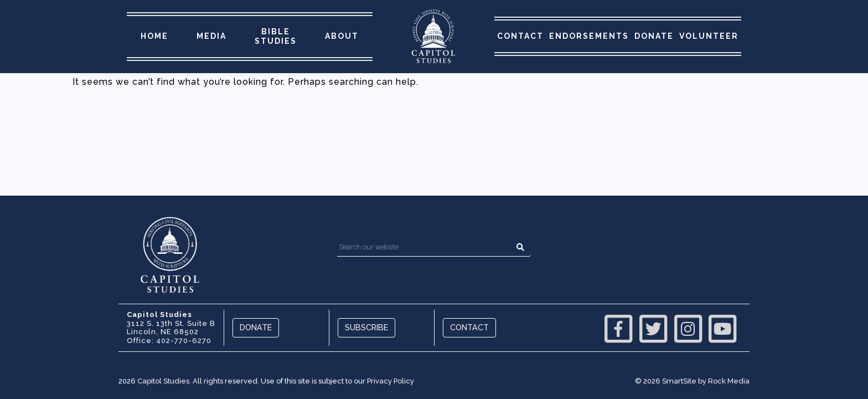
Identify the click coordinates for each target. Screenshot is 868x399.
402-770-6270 (184, 341)
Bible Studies (276, 36)
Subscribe (366, 327)
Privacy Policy (391, 381)
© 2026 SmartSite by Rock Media (692, 381)
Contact (520, 36)
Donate (654, 36)
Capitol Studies (163, 381)
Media (211, 36)
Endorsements (589, 36)
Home (154, 36)
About (342, 36)
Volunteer (709, 36)
